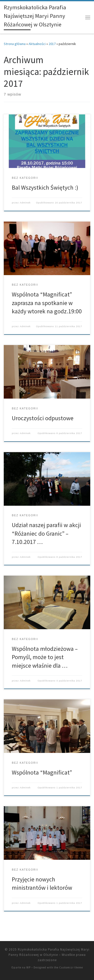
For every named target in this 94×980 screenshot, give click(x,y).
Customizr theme (71, 967)
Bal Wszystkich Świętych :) (45, 187)
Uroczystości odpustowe (43, 418)
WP (28, 967)
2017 (52, 44)
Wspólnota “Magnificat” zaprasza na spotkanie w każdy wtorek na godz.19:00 (47, 303)
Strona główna (15, 44)
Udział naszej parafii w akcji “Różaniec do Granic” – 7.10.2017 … (46, 533)
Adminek (25, 203)
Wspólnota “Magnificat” (42, 772)
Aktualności (37, 44)
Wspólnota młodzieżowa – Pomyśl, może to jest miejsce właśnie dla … (45, 657)
